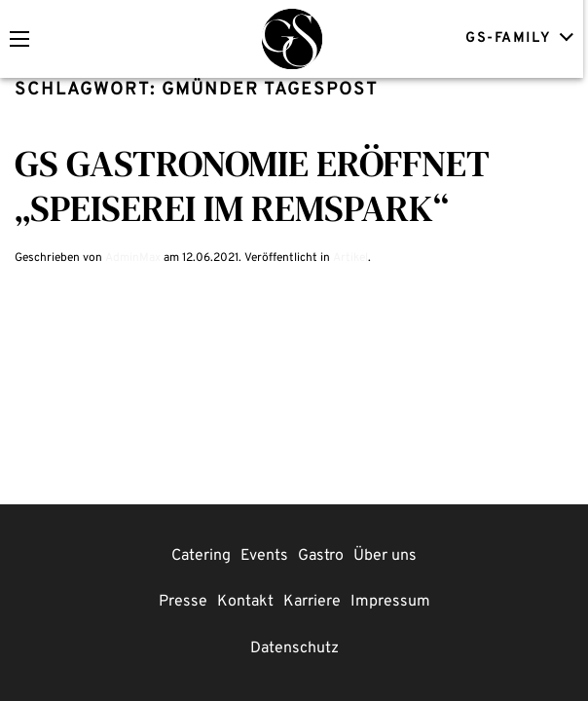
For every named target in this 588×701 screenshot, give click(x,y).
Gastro (321, 556)
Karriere (312, 602)
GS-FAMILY (521, 37)
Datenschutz (294, 648)
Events (264, 556)
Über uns (385, 556)
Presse (183, 602)
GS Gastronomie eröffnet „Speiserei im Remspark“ (252, 185)
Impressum (390, 602)
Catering (201, 556)
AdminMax (133, 258)
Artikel (350, 258)
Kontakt (245, 602)
